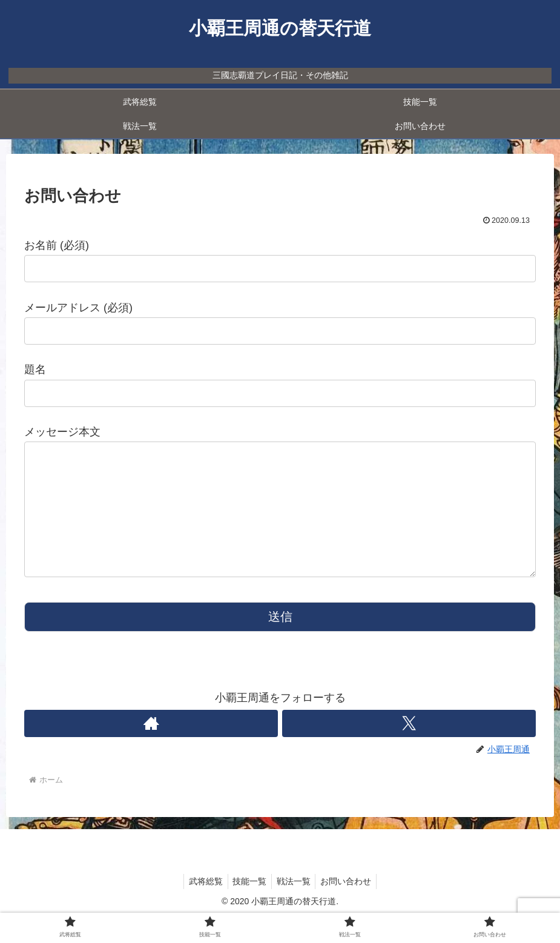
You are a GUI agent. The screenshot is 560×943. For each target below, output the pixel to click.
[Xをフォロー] (410, 748)
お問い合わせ (350, 905)
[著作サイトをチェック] (151, 748)
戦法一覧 (295, 905)
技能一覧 (248, 905)
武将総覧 (202, 905)
